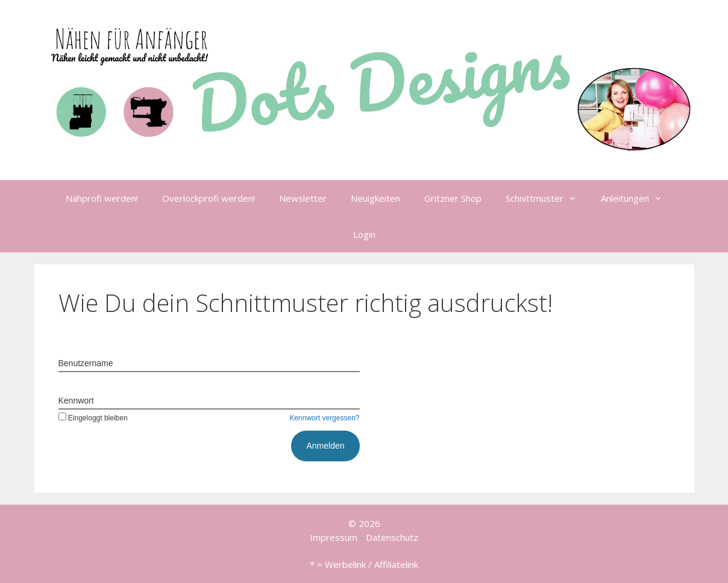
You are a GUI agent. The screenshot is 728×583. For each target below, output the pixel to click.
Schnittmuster (547, 198)
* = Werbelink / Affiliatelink (364, 564)
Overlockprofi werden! (209, 198)
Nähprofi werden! (102, 198)
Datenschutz (392, 537)
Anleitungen (638, 198)
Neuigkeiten (375, 198)
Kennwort (76, 401)
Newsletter (303, 198)
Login (364, 234)
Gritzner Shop (453, 198)
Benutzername (86, 363)
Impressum (334, 537)
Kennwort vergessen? (324, 418)
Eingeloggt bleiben (93, 418)
